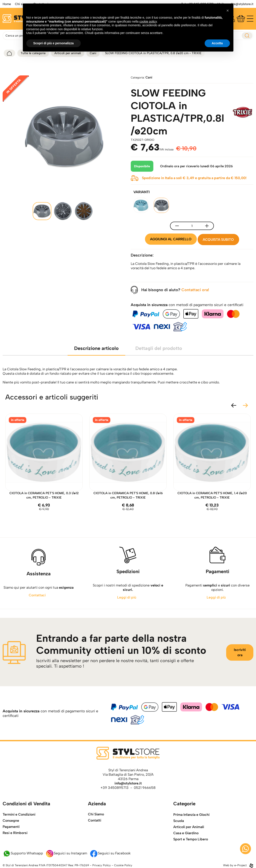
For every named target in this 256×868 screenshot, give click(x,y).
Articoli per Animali (189, 842)
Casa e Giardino (186, 849)
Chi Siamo (96, 820)
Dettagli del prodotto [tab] (159, 356)
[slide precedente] (234, 402)
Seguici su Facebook (110, 853)
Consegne (11, 833)
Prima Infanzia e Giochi (191, 830)
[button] (228, 11)
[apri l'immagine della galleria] (64, 137)
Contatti (95, 826)
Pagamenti (11, 839)
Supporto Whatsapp (23, 853)
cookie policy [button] (148, 21)
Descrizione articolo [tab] (96, 356)
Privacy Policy (102, 865)
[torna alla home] (9, 53)
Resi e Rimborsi (15, 845)
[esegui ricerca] (247, 36)
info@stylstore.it (128, 783)
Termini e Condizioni (19, 827)
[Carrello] (241, 19)
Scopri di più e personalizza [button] (54, 43)
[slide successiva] (245, 402)
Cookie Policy (123, 865)
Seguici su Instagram (66, 853)
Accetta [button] (217, 43)
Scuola (179, 836)
